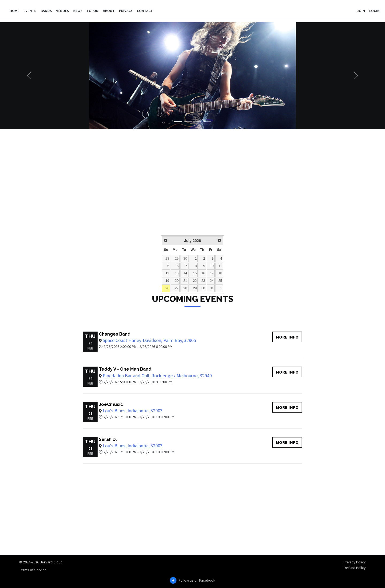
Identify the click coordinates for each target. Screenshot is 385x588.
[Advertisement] (183, 186)
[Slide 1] (178, 122)
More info (287, 337)
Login (374, 11)
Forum (93, 11)
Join (361, 11)
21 (185, 281)
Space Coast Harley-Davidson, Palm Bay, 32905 (149, 340)
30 (185, 259)
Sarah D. (108, 439)
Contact (145, 11)
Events (30, 11)
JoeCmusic (111, 404)
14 (185, 273)
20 (177, 281)
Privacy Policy (355, 562)
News (78, 11)
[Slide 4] (207, 122)
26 (167, 288)
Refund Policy (355, 568)
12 (167, 273)
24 (212, 281)
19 (167, 281)
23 (203, 281)
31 (212, 288)
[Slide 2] (188, 122)
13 (177, 273)
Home (14, 11)
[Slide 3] (197, 122)
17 (212, 273)
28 (167, 259)
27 (177, 288)
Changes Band (115, 334)
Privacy (126, 11)
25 (220, 281)
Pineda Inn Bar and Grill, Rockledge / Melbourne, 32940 (157, 376)
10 (212, 266)
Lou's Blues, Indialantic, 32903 (133, 411)
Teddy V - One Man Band (125, 369)
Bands (46, 11)
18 (220, 273)
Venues (63, 11)
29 (177, 259)
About (109, 11)
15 (195, 273)
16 (203, 273)
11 (220, 266)
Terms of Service (33, 570)
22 (195, 281)
